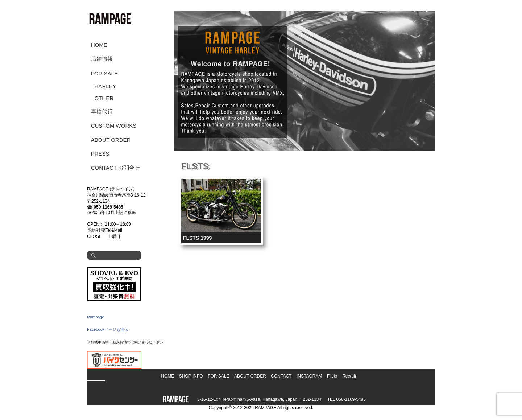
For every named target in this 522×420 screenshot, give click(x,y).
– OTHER (102, 98)
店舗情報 (102, 59)
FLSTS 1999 (197, 238)
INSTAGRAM (309, 376)
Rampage (96, 317)
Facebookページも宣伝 (108, 329)
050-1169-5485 (108, 207)
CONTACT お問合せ (115, 168)
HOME (99, 45)
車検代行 (102, 111)
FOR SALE (104, 73)
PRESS (100, 154)
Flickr (332, 376)
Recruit (349, 376)
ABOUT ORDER (111, 140)
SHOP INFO (191, 376)
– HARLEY (103, 86)
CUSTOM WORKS (114, 126)
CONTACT (281, 376)
